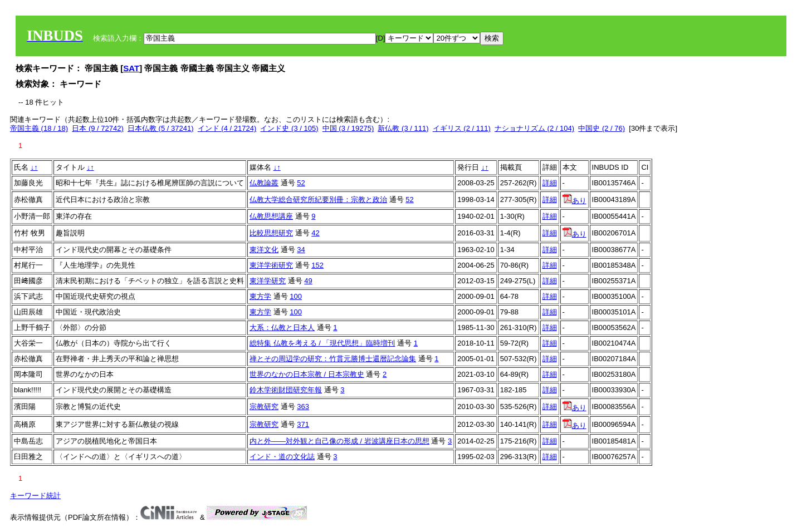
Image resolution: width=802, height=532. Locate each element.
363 (303, 407)
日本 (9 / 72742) (98, 128)
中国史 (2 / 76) (601, 128)
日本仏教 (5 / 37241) (161, 128)
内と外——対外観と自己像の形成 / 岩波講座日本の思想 (339, 441)
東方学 (260, 296)
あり (574, 201)
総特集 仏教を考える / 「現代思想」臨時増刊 (322, 343)
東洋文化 (264, 250)
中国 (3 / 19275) (348, 128)
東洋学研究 (268, 281)
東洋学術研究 (271, 265)
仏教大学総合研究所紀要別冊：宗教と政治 (318, 199)
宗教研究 (264, 407)
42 (315, 233)
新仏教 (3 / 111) (403, 128)
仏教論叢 (264, 183)
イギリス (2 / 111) (462, 128)
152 (317, 265)
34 (301, 250)
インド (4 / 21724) (227, 128)
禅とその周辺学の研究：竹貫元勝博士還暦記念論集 (333, 359)
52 (301, 183)
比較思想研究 (271, 233)
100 (296, 296)
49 (308, 281)
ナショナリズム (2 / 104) (534, 128)
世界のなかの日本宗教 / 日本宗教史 (307, 374)
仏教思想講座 (271, 216)
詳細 (550, 183)
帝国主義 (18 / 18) (39, 128)
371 (303, 424)
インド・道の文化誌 (282, 457)
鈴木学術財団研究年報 (286, 390)
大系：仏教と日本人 (282, 327)
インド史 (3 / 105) (289, 128)
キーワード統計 (35, 496)
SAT (131, 68)
